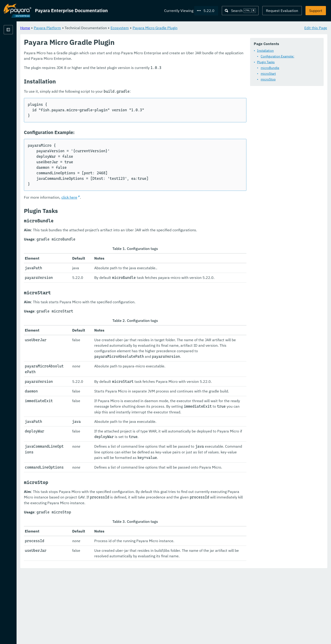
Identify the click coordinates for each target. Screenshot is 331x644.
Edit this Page (316, 28)
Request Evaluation (282, 11)
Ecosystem (177, 28)
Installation (265, 51)
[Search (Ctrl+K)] (240, 11)
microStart (268, 74)
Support (316, 11)
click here (127, 197)
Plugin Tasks (266, 62)
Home (82, 28)
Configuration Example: (277, 56)
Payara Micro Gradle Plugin (212, 28)
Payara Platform (17, 46)
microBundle (270, 68)
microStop (268, 79)
